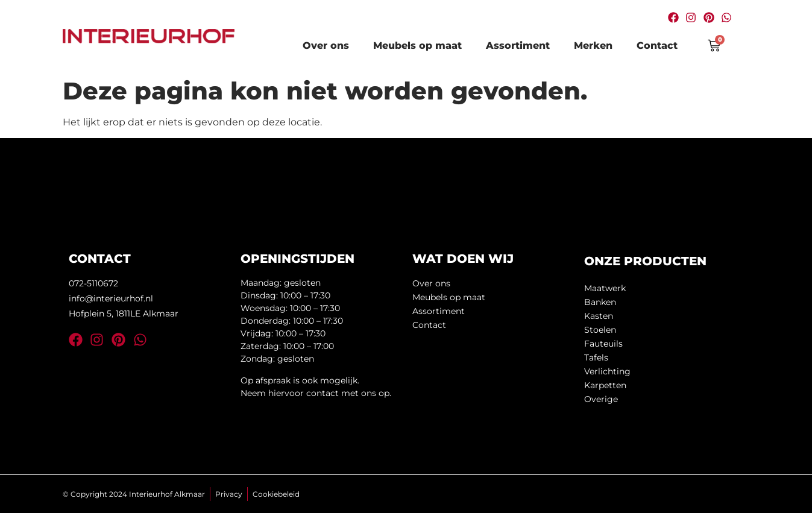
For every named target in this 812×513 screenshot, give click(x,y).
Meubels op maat (417, 46)
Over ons (326, 46)
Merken (593, 46)
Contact (657, 46)
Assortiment (518, 46)
